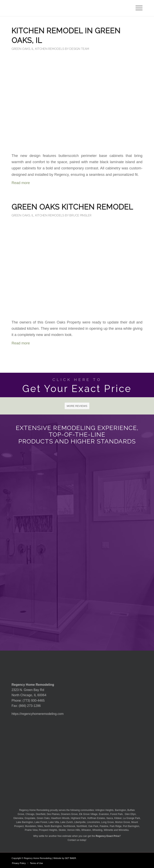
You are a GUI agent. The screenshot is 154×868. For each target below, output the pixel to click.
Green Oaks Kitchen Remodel (72, 207)
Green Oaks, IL (23, 49)
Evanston (104, 814)
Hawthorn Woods (60, 818)
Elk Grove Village (88, 814)
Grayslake (30, 818)
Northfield (82, 826)
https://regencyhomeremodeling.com (37, 714)
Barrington (121, 810)
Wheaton (86, 830)
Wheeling (97, 830)
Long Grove (107, 822)
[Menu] (137, 8)
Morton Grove (123, 822)
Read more (21, 183)
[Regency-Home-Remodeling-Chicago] (64, 8)
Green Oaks (43, 818)
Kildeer (118, 818)
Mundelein (31, 826)
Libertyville (80, 822)
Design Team (79, 49)
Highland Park (78, 818)
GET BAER (70, 858)
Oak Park (93, 826)
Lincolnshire (93, 822)
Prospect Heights (48, 830)
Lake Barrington (25, 822)
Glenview (18, 818)
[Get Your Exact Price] (77, 385)
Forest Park (116, 814)
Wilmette (108, 830)
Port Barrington (131, 826)
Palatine (104, 826)
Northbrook (69, 826)
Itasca (110, 818)
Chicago (30, 814)
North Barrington (53, 826)
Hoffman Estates (96, 818)
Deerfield (41, 814)
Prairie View (31, 830)
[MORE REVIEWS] (77, 406)
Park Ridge (115, 826)
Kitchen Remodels (50, 49)
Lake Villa (54, 822)
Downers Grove (69, 814)
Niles (40, 826)
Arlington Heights (104, 810)
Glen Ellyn (130, 814)
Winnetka (123, 830)
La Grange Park (132, 818)
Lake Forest (41, 822)
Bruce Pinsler (80, 215)
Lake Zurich (67, 822)
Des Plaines (53, 814)
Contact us (73, 840)
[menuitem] (137, 8)
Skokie (62, 830)
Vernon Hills (74, 830)
